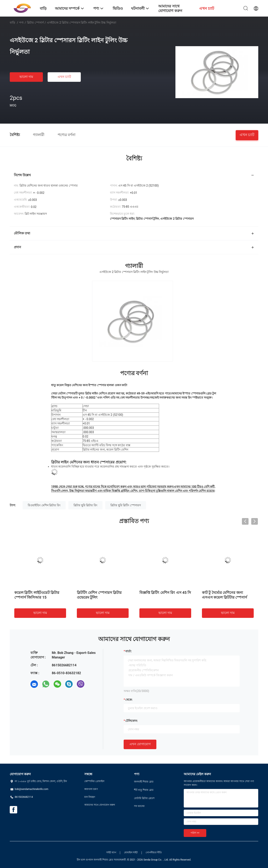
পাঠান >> (195, 833)
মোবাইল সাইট (131, 852)
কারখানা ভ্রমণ (91, 789)
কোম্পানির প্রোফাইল (94, 781)
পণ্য (21, 23)
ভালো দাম (26, 77)
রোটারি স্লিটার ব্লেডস (144, 798)
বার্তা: (129, 651)
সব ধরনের (139, 806)
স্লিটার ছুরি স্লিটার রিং (85, 505)
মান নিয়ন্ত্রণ (90, 797)
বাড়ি (12, 23)
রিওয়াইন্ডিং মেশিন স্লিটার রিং (44, 505)
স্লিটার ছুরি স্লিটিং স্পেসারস (126, 505)
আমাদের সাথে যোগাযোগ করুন (100, 805)
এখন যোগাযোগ (140, 744)
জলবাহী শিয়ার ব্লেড (144, 782)
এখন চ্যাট (64, 77)
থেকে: (129, 700)
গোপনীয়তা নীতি (154, 852)
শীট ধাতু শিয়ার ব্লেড (144, 790)
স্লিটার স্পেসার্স (35, 23)
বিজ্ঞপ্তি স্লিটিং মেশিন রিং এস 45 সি (165, 593)
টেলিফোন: (132, 721)
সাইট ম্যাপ (111, 852)
